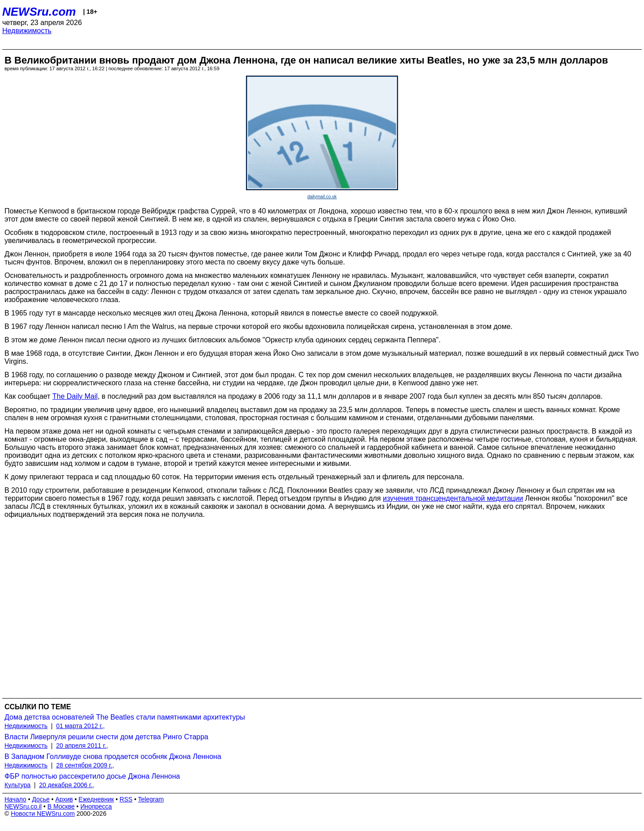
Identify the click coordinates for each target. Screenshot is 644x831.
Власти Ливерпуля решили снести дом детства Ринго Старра (106, 737)
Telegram (151, 799)
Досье (41, 799)
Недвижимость (27, 31)
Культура (17, 785)
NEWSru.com (39, 12)
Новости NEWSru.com (43, 814)
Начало (15, 799)
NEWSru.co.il (23, 806)
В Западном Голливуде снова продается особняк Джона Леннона (113, 756)
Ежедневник (96, 799)
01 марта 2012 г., (81, 726)
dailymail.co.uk (322, 197)
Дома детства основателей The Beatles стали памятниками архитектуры (125, 717)
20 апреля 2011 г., (82, 746)
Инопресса (96, 806)
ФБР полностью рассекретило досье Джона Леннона (92, 776)
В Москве (61, 806)
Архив (64, 799)
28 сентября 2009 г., (85, 765)
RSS (126, 799)
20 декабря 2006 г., (66, 785)
